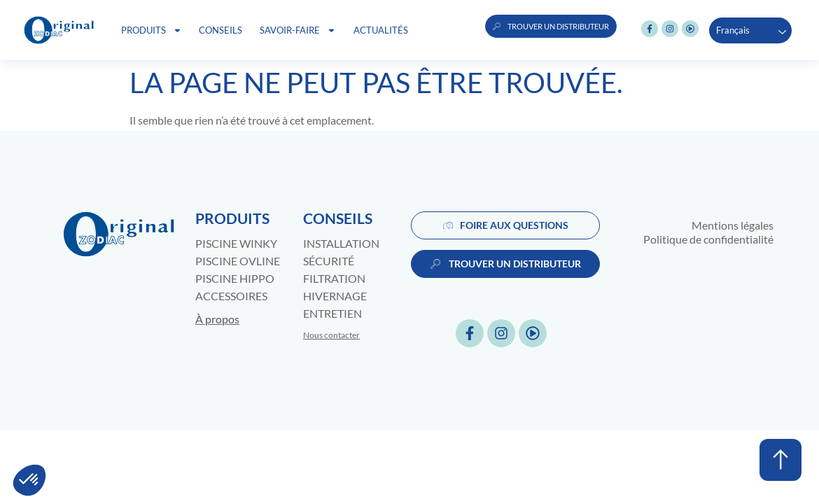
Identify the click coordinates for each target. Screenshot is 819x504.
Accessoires (231, 296)
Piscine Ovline (238, 261)
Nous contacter (331, 335)
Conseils (220, 30)
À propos (217, 319)
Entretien (332, 313)
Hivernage (335, 296)
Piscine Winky (236, 243)
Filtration (334, 278)
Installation (341, 243)
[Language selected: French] (750, 30)
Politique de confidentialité (708, 239)
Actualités (381, 30)
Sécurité (329, 261)
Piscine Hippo (235, 278)
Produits (152, 30)
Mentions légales (733, 225)
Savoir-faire (298, 30)
